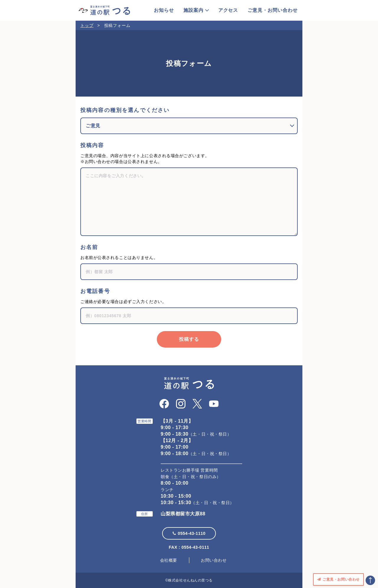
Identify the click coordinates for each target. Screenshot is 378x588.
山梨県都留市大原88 (183, 514)
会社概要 (169, 560)
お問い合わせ (214, 560)
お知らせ (164, 10)
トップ (87, 25)
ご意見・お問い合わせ (273, 10)
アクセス (228, 10)
